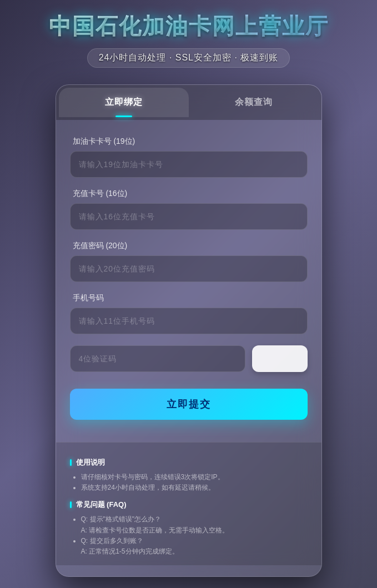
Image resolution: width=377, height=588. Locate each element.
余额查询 (254, 102)
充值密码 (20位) (100, 245)
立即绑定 (124, 102)
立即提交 (189, 404)
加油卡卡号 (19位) (104, 141)
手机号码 (88, 298)
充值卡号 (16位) (100, 193)
